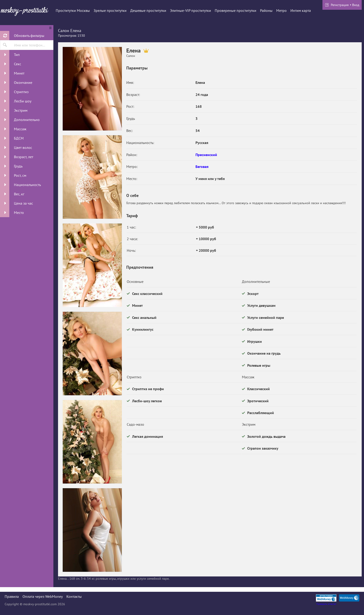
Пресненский (206, 155)
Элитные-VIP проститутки (190, 10)
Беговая (202, 167)
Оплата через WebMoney (43, 596)
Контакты (74, 596)
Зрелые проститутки (110, 10)
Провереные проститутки (236, 10)
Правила (12, 596)
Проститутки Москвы (73, 10)
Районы (266, 10)
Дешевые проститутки (148, 10)
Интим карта (301, 10)
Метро (281, 10)
